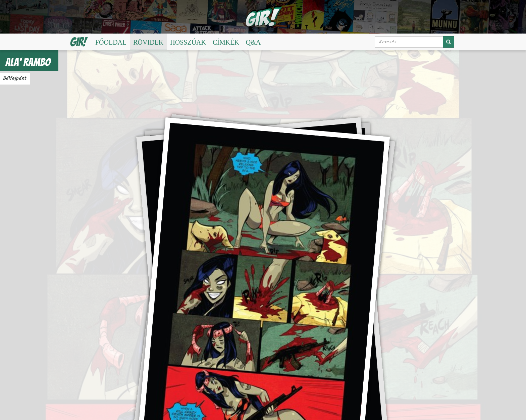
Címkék (226, 42)
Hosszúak (188, 42)
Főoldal (111, 42)
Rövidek (148, 42)
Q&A (253, 42)
